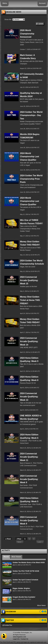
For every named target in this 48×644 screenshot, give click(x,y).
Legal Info (16, 639)
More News (41, 605)
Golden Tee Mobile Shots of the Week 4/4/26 (29, 563)
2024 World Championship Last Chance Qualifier (29, 157)
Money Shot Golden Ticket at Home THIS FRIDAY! (30, 300)
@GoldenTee (7, 625)
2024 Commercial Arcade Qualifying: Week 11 (29, 457)
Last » (40, 542)
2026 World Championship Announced (27, 34)
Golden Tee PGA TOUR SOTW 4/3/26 (26, 571)
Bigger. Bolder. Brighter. (21, 588)
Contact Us (24, 639)
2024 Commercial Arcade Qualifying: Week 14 (29, 341)
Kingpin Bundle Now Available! (24, 597)
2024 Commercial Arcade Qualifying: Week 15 (29, 280)
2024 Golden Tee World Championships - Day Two (31, 115)
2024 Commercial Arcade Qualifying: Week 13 (29, 397)
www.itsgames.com (19, 637)
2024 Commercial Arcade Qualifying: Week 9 (29, 479)
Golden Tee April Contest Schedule (25, 580)
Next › (20, 542)
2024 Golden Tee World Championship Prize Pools (31, 179)
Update (40, 24)
